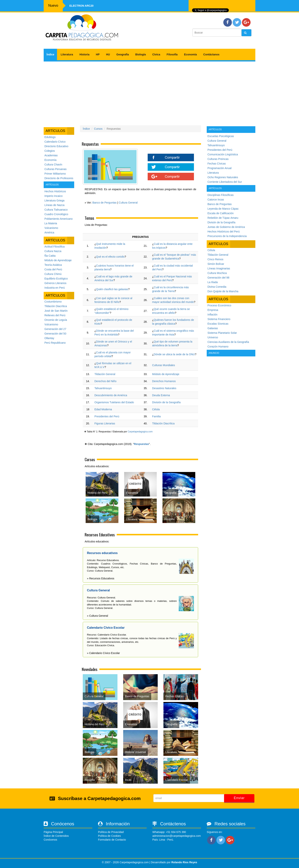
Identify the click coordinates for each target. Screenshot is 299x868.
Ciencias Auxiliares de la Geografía (228, 342)
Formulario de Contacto (112, 840)
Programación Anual (219, 168)
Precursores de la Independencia (227, 236)
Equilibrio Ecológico (56, 279)
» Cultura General (98, 616)
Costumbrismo (53, 302)
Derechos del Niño (105, 381)
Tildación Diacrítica (56, 306)
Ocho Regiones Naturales (223, 177)
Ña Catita (50, 256)
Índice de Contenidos (56, 836)
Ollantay (49, 338)
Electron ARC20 (81, 6)
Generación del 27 (55, 329)
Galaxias (213, 328)
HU (108, 54)
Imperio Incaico (53, 196)
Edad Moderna (103, 409)
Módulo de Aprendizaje (58, 260)
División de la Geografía (166, 402)
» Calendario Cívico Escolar (103, 653)
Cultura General (128, 203)
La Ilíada (213, 282)
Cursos (98, 129)
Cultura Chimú (53, 274)
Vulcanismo (51, 228)
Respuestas (141, 444)
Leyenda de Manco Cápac (223, 209)
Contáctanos (211, 54)
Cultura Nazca (53, 251)
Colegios (50, 151)
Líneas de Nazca (54, 205)
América (49, 232)
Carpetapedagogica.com (140, 432)
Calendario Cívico (55, 142)
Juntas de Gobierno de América (226, 227)
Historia (84, 54)
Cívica (156, 54)
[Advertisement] (149, 92)
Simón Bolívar (216, 264)
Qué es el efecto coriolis (110, 257)
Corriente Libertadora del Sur (225, 182)
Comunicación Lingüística (223, 154)
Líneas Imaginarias (219, 268)
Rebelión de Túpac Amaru (223, 218)
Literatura (67, 54)
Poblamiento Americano (59, 219)
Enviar (239, 798)
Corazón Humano (218, 347)
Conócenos (50, 840)
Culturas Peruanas (55, 169)
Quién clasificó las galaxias (112, 289)
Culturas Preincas (218, 159)
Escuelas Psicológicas (221, 136)
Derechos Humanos (164, 381)
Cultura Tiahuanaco (56, 210)
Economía (190, 54)
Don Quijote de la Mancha (223, 291)
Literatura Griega (54, 200)
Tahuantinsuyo (103, 388)
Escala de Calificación (221, 213)
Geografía (123, 54)
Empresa (213, 310)
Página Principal (53, 832)
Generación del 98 (218, 278)
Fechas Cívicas (217, 164)
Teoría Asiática (53, 265)
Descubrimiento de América (111, 395)
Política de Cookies (109, 836)
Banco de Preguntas (220, 204)
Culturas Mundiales (164, 365)
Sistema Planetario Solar (222, 333)
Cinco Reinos (215, 259)
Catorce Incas (216, 200)
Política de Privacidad (111, 832)
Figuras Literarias (105, 423)
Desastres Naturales (164, 388)
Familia (156, 416)
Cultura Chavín (53, 164)
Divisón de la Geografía (221, 222)
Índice (50, 54)
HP (98, 54)
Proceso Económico (219, 305)
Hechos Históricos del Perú (224, 232)
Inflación (212, 315)
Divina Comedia (217, 287)
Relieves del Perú (55, 315)
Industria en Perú (55, 288)
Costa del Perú (53, 269)
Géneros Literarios (55, 283)
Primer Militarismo (55, 174)
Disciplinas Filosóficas (221, 195)
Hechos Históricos (55, 191)
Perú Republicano (55, 343)
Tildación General (105, 374)
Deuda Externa (161, 395)
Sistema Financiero (219, 319)
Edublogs (50, 137)
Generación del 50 (55, 334)
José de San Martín (56, 311)
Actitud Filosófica (55, 247)
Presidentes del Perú (107, 416)
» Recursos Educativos (101, 578)
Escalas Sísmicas (218, 324)
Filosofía (172, 54)
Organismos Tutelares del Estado (114, 402)
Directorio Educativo (56, 146)
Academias (51, 155)
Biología (141, 54)
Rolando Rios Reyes (184, 862)
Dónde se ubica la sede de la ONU (174, 354)
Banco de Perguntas (104, 203)
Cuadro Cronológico (56, 214)
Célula (156, 409)
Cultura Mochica (217, 273)
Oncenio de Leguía (56, 320)
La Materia (51, 223)
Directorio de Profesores (59, 178)
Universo (213, 337)
